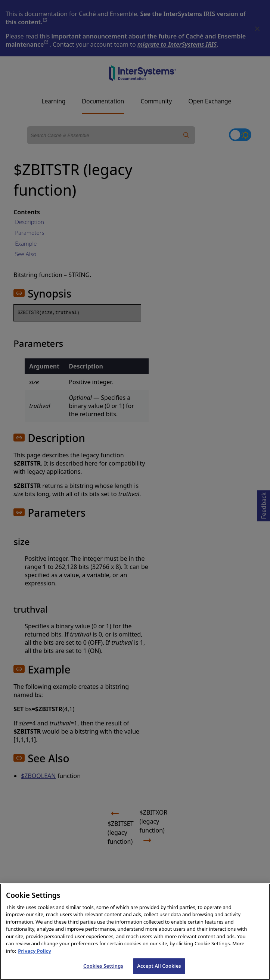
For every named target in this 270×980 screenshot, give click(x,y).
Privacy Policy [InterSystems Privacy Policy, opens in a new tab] (35, 962)
